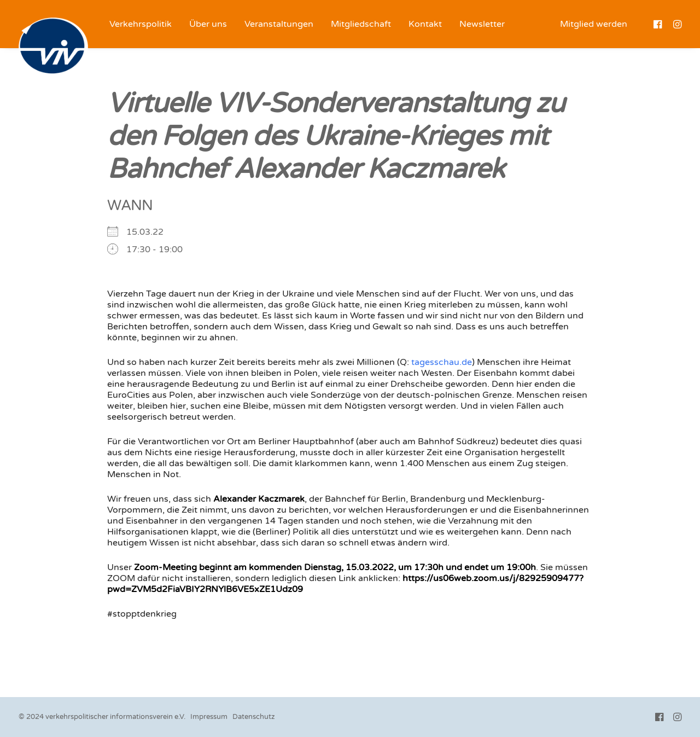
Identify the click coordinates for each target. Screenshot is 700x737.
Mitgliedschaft (361, 24)
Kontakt (425, 24)
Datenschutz (253, 717)
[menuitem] (141, 24)
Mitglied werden (594, 24)
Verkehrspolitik (141, 24)
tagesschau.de (442, 362)
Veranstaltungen (279, 24)
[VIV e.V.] (53, 47)
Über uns (208, 24)
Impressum (209, 717)
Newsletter (482, 24)
